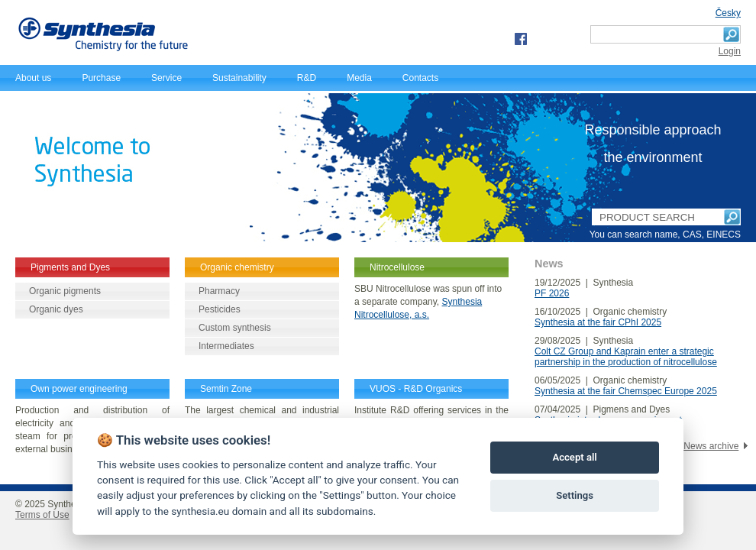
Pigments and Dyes (70, 267)
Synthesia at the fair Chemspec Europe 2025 (626, 391)
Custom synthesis (235, 328)
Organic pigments (65, 291)
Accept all (574, 457)
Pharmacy (219, 291)
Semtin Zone (226, 389)
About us (33, 78)
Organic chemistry (237, 267)
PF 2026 (552, 293)
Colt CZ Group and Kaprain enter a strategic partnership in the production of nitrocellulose (626, 357)
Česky (728, 13)
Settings (575, 495)
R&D (307, 78)
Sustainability (239, 78)
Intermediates (226, 346)
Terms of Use (42, 515)
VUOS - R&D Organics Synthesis (416, 396)
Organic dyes (56, 309)
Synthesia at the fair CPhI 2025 (598, 322)
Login (730, 51)
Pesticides (220, 309)
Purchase (101, 78)
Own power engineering (79, 389)
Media (359, 78)
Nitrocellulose (397, 267)
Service (166, 78)
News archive (711, 446)
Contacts (420, 78)
